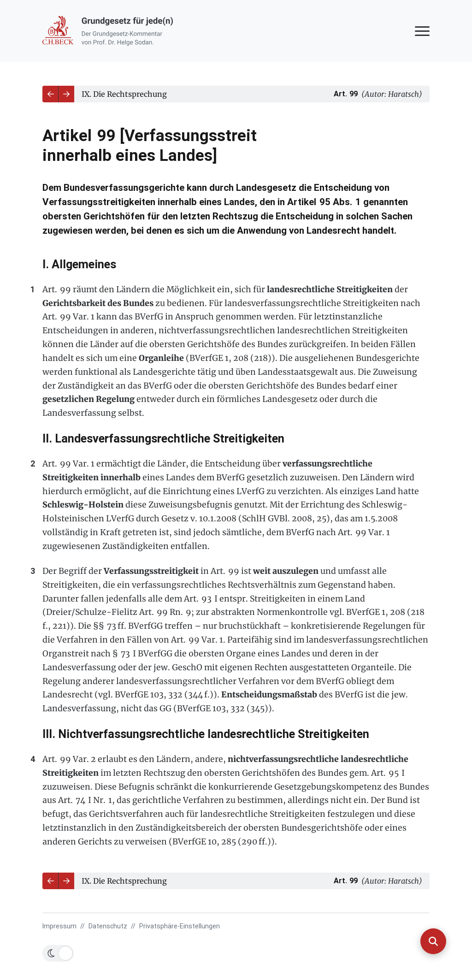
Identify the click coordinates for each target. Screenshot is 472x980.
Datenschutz (108, 926)
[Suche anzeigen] (433, 941)
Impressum (59, 926)
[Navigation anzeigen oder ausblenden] (422, 31)
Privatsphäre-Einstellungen (180, 926)
